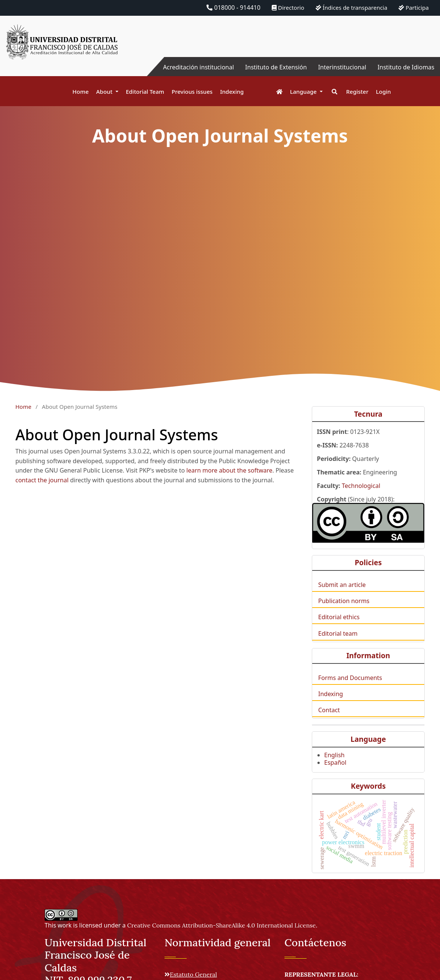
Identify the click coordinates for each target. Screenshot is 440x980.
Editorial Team (145, 92)
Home (80, 92)
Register (357, 92)
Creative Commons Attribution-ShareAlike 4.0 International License (221, 925)
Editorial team (338, 644)
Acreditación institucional (198, 67)
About (105, 92)
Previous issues (192, 92)
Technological (361, 496)
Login (383, 92)
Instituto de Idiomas (406, 67)
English (334, 765)
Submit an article (342, 595)
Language (304, 92)
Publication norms (344, 611)
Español (335, 773)
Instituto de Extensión (276, 67)
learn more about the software (229, 470)
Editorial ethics (339, 627)
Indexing (232, 92)
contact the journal (42, 480)
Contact (329, 720)
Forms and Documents (350, 688)
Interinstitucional (342, 67)
